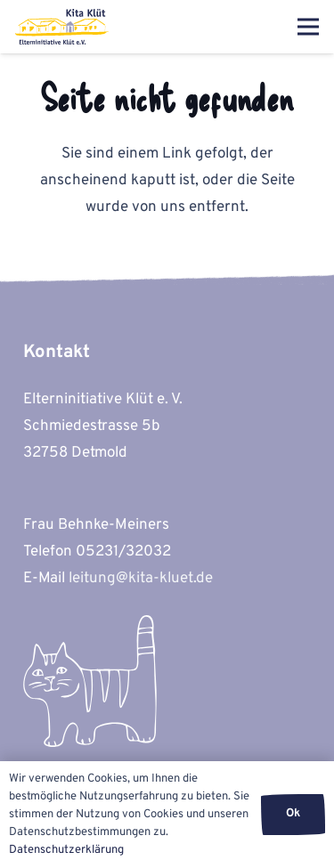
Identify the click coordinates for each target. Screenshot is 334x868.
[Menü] (308, 27)
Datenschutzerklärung (66, 850)
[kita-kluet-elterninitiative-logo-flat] (62, 27)
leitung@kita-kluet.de (141, 579)
